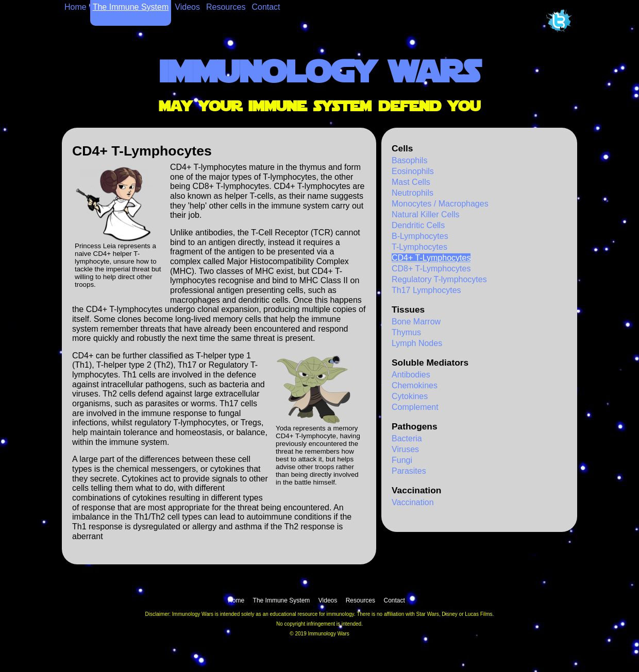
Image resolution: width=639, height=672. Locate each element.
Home (75, 7)
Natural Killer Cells (426, 214)
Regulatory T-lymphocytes (439, 279)
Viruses (405, 449)
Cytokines (410, 396)
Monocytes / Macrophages (440, 204)
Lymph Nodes (417, 343)
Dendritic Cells (418, 225)
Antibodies (411, 375)
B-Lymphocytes (420, 236)
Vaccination (413, 502)
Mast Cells (411, 182)
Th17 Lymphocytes (426, 290)
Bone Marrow (416, 322)
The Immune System (131, 7)
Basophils (409, 160)
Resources (226, 7)
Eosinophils (413, 171)
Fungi (402, 460)
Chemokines (415, 385)
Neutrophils (413, 193)
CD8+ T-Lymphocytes (431, 269)
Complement (415, 407)
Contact (266, 7)
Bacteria (407, 438)
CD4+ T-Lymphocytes (431, 258)
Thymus (406, 332)
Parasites (409, 471)
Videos (187, 7)
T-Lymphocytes (419, 247)
